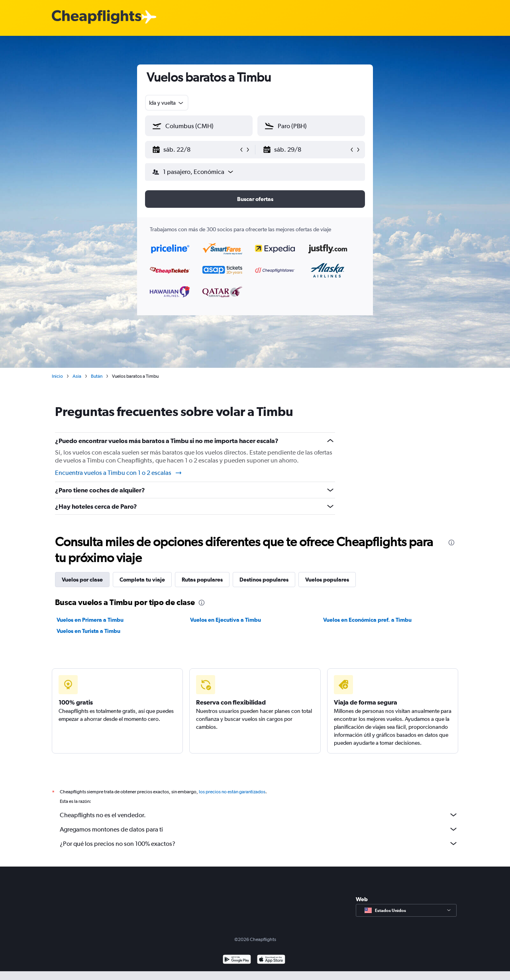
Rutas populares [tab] (202, 580)
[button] (195, 150)
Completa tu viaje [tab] (142, 580)
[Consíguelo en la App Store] (271, 960)
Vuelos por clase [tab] (82, 580)
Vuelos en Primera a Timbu (90, 620)
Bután (97, 376)
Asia (77, 376)
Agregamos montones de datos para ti (259, 829)
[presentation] (451, 543)
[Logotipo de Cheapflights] (96, 17)
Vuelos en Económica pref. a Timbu (367, 620)
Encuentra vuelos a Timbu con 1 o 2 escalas (119, 473)
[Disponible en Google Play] (237, 960)
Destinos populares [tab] (264, 580)
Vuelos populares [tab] (327, 580)
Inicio (57, 376)
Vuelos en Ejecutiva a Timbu (226, 620)
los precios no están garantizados (232, 792)
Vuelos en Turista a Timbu (88, 631)
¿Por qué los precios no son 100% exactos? (259, 843)
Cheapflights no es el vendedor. (259, 815)
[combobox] (167, 103)
